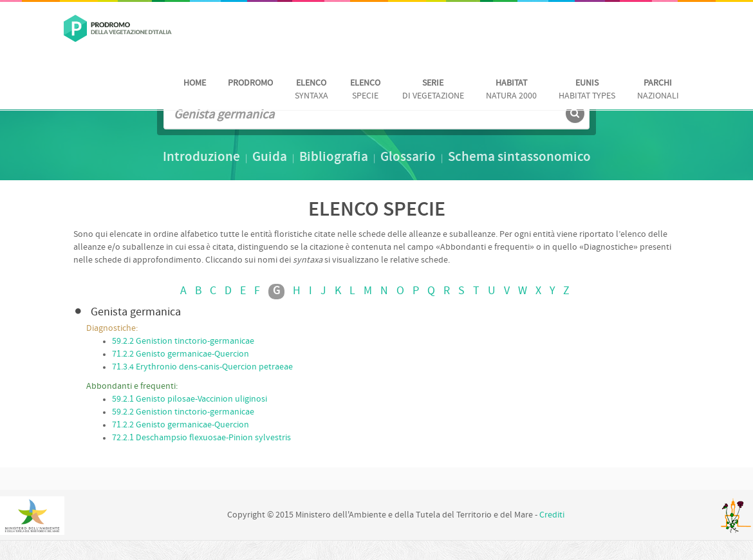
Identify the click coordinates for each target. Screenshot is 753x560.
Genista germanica (136, 313)
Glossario (408, 158)
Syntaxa (311, 90)
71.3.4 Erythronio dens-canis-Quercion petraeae (202, 367)
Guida (270, 158)
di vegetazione (433, 90)
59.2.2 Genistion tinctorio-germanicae (183, 341)
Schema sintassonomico (519, 158)
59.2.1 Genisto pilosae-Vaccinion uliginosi (190, 399)
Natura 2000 (511, 90)
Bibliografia (334, 158)
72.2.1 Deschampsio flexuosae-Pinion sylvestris (201, 438)
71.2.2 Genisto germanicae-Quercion (181, 354)
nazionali (658, 90)
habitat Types (587, 90)
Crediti (552, 515)
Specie (365, 90)
